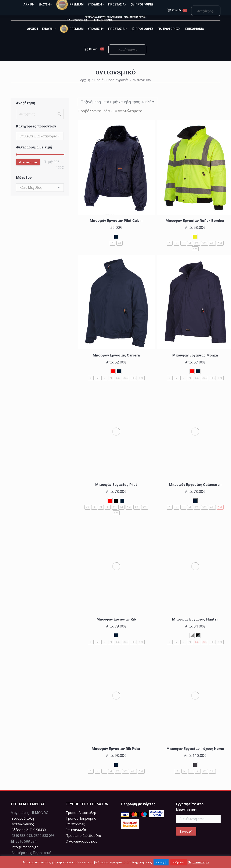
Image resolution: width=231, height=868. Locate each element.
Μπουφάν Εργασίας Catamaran (195, 492)
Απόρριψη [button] (179, 862)
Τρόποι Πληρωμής (81, 826)
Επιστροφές (75, 832)
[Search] (59, 122)
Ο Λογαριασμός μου (82, 849)
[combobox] (40, 144)
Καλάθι (94, 57)
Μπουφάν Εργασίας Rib (116, 627)
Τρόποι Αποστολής (81, 820)
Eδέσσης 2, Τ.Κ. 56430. (29, 837)
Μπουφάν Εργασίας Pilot (116, 492)
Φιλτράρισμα (28, 170)
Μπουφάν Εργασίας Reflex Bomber (195, 228)
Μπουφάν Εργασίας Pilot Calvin (116, 228)
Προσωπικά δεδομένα (83, 843)
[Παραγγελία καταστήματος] (118, 109)
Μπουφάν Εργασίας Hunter (195, 627)
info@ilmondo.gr (25, 855)
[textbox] (38, 144)
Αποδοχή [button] (161, 862)
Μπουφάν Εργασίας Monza (195, 363)
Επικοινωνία (76, 837)
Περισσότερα (198, 862)
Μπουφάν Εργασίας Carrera (116, 363)
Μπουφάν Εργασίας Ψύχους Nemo (195, 756)
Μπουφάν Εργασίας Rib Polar (116, 756)
